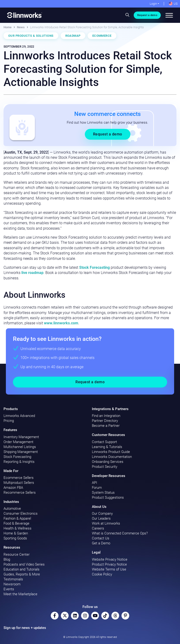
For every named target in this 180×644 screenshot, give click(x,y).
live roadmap (32, 273)
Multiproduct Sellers (19, 483)
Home (8, 27)
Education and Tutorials (22, 569)
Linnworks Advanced (19, 416)
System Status (103, 493)
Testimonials (13, 579)
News (21, 27)
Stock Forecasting (94, 267)
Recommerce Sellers (20, 493)
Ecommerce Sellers (19, 478)
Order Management (18, 442)
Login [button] (153, 4)
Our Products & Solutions (31, 36)
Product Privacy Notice (109, 564)
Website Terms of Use (109, 569)
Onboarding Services (108, 462)
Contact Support (104, 442)
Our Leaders (101, 518)
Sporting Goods (15, 538)
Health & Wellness (18, 528)
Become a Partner (106, 426)
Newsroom (12, 584)
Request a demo (147, 15)
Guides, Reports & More (22, 574)
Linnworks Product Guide (111, 452)
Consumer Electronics (21, 514)
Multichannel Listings (20, 447)
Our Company (102, 514)
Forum (97, 488)
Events (9, 589)
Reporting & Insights (19, 462)
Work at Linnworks (106, 523)
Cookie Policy (102, 574)
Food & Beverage (16, 523)
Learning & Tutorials (107, 447)
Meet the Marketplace (20, 594)
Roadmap (73, 36)
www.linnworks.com (61, 323)
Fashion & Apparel (17, 518)
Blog (7, 559)
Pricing (9, 421)
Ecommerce (102, 36)
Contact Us (101, 538)
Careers (98, 528)
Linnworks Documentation (112, 457)
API (94, 483)
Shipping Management (21, 452)
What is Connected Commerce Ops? (120, 533)
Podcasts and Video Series (24, 564)
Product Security (105, 467)
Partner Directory (105, 421)
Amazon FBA (13, 488)
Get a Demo (101, 543)
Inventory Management (21, 437)
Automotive (12, 509)
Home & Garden (16, 533)
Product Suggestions (108, 497)
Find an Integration (106, 416)
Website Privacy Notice (110, 559)
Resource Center (17, 554)
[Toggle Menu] (169, 15)
